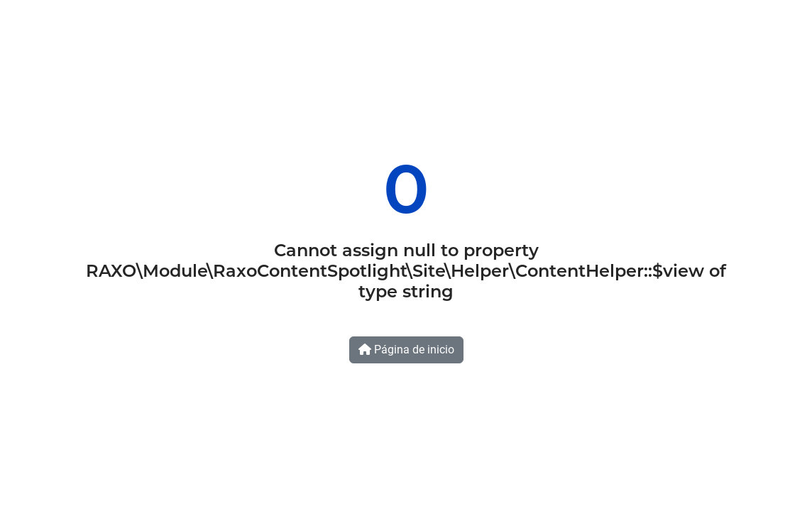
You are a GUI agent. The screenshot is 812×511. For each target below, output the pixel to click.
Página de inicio (406, 350)
